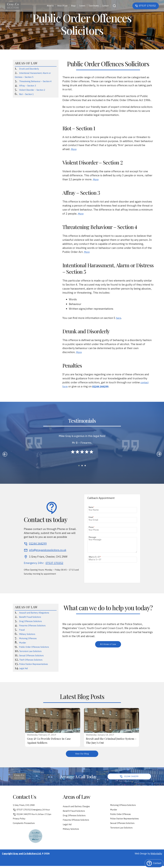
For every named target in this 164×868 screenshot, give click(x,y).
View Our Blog (82, 754)
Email (91, 517)
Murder (23, 643)
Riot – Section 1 (26, 94)
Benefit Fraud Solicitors (30, 617)
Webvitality (156, 856)
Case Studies (94, 6)
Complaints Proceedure (25, 825)
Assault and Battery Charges (78, 807)
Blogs (73, 6)
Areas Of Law (62, 6)
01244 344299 (33, 816)
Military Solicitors (27, 634)
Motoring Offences (28, 639)
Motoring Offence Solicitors (124, 806)
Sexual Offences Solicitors (31, 656)
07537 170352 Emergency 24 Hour (33, 811)
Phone (92, 527)
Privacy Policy (20, 821)
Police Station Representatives (34, 664)
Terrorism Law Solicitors (30, 651)
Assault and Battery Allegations (34, 613)
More (74, 149)
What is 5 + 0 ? (95, 557)
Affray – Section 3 (28, 86)
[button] (79, 466)
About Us (50, 6)
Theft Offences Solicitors (31, 660)
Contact (105, 6)
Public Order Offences (122, 816)
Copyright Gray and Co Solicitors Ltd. (22, 856)
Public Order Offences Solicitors (34, 647)
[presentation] (5, 454)
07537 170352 (54, 563)
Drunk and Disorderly (29, 69)
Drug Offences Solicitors (30, 621)
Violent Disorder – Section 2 (32, 90)
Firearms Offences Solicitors (32, 626)
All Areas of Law (108, 644)
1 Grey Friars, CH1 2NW (25, 806)
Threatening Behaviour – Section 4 (35, 82)
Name (91, 507)
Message (92, 537)
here (119, 318)
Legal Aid (23, 669)
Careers (82, 6)
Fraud (22, 630)
